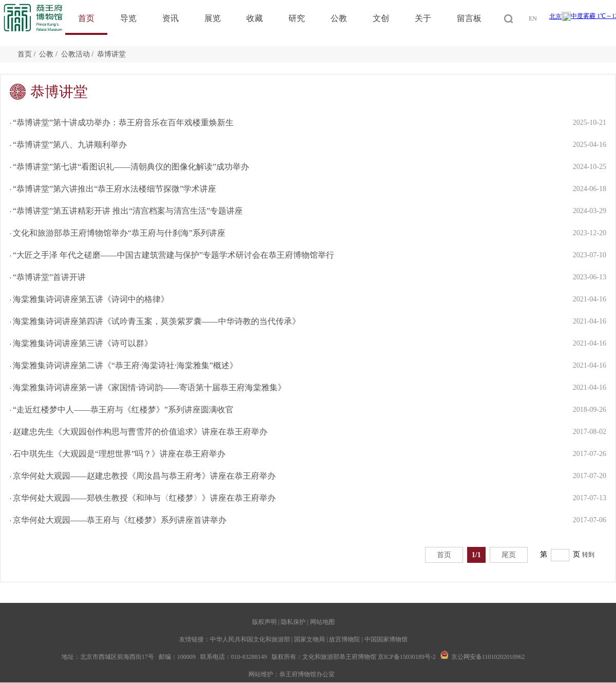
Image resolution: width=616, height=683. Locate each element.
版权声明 (264, 622)
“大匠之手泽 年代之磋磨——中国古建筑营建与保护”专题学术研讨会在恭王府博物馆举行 (174, 255)
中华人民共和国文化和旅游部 (250, 639)
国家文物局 (310, 639)
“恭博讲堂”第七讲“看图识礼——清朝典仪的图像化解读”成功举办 (131, 167)
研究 (297, 18)
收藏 (255, 18)
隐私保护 (293, 622)
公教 (339, 18)
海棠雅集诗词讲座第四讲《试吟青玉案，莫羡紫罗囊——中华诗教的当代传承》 (157, 321)
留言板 (469, 18)
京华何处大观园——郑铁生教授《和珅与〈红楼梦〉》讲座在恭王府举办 (144, 498)
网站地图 (322, 622)
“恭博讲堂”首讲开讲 (49, 277)
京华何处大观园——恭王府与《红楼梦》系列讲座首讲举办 (120, 520)
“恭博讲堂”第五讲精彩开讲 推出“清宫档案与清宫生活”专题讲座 (128, 211)
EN (533, 18)
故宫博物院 (344, 639)
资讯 (170, 18)
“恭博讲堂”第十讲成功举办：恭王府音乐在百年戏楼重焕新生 (123, 122)
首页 (86, 18)
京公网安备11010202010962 (488, 657)
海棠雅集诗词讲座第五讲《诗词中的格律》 (91, 299)
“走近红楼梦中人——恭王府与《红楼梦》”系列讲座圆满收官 (123, 410)
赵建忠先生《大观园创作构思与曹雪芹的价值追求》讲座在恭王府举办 (140, 432)
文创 (381, 18)
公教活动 (75, 54)
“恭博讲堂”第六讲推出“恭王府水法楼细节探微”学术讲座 (114, 189)
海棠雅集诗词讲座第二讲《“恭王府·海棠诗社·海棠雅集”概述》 (125, 365)
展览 (213, 18)
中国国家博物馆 (386, 639)
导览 (128, 18)
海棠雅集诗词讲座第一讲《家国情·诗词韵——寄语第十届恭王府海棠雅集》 (149, 387)
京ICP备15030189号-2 (407, 657)
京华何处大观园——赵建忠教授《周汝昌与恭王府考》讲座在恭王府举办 (144, 476)
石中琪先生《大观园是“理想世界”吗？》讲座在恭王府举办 (119, 454)
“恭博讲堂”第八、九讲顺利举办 (70, 145)
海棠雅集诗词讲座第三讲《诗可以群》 (83, 343)
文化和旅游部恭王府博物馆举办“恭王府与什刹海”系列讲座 (119, 233)
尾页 (509, 555)
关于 (423, 18)
